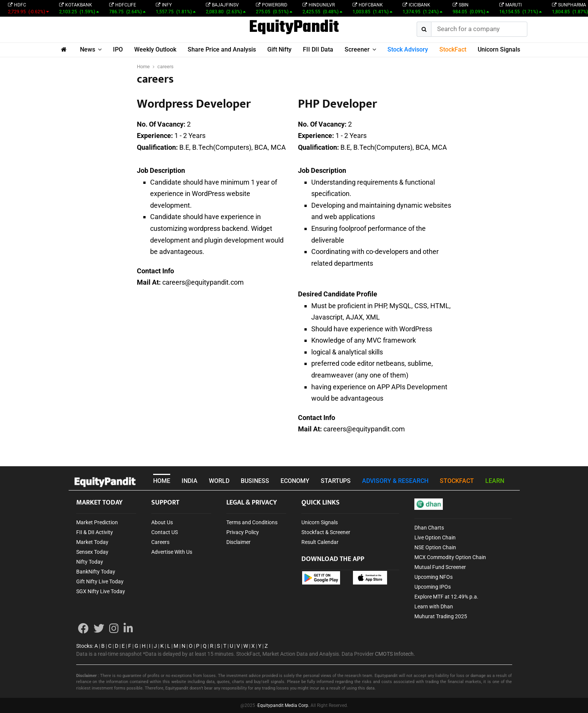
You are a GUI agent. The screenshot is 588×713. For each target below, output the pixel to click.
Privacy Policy (243, 532)
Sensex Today (92, 552)
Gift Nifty (279, 49)
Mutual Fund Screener (440, 567)
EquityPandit (294, 28)
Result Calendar (320, 542)
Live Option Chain (435, 537)
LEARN (495, 481)
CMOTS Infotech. (395, 654)
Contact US (165, 532)
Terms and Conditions (252, 522)
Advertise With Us (172, 552)
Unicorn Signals (499, 49)
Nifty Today (90, 562)
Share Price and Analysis (222, 49)
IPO (118, 49)
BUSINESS (255, 481)
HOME (162, 481)
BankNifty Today (96, 572)
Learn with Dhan (434, 606)
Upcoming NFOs (434, 577)
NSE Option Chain (435, 547)
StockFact (453, 49)
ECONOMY (295, 481)
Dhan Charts (429, 528)
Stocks (84, 646)
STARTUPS (336, 481)
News (88, 49)
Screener (357, 49)
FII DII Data (318, 49)
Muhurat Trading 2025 (441, 616)
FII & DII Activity (95, 532)
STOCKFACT (457, 481)
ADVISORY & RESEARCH (395, 481)
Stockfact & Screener (326, 532)
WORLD (219, 481)
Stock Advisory (408, 49)
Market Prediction (97, 522)
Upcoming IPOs (433, 587)
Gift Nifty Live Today (100, 581)
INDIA (190, 481)
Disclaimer (238, 542)
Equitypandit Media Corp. (283, 705)
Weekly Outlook (155, 49)
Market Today (92, 542)
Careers (160, 542)
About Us (162, 522)
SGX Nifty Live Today (101, 591)
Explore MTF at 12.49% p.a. (446, 597)
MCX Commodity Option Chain (450, 557)
